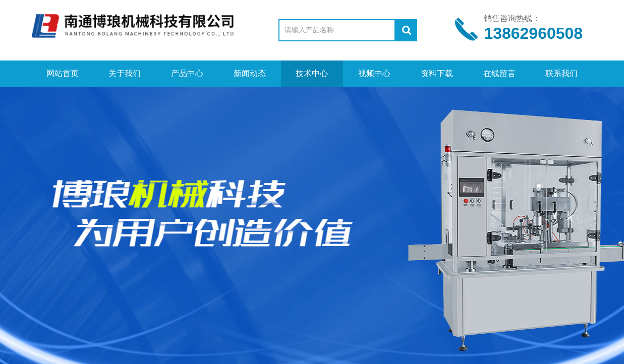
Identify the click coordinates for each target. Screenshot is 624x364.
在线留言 (499, 73)
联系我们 (561, 73)
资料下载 (437, 73)
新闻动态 (250, 73)
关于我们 (125, 73)
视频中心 (374, 73)
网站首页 (63, 73)
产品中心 (187, 73)
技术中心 (312, 73)
